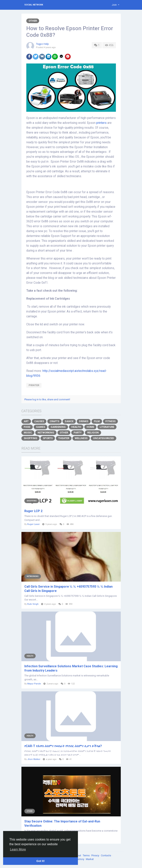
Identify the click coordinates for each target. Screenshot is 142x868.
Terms (86, 855)
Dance (69, 421)
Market (90, 859)
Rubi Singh (33, 604)
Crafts (54, 421)
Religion (93, 433)
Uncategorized (104, 438)
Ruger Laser (34, 524)
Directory (79, 859)
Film (97, 421)
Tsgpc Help (42, 44)
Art (26, 421)
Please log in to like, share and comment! (47, 399)
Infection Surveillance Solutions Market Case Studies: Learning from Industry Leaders (71, 668)
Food (27, 427)
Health (76, 427)
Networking (46, 433)
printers (101, 123)
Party (78, 433)
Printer (34, 385)
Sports (48, 438)
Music (28, 433)
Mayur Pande (34, 684)
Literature (107, 427)
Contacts (106, 855)
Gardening (58, 427)
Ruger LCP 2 (33, 511)
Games (41, 427)
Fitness (110, 421)
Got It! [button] (41, 861)
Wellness (81, 438)
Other (33, 21)
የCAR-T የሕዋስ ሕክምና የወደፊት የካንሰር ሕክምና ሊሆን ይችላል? (63, 746)
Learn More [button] (18, 849)
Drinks (84, 421)
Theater (64, 438)
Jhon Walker (34, 759)
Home (90, 427)
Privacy (96, 855)
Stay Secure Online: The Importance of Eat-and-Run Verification (62, 824)
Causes (39, 421)
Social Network (34, 5)
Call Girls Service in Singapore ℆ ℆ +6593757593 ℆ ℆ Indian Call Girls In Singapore (69, 589)
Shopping (30, 438)
